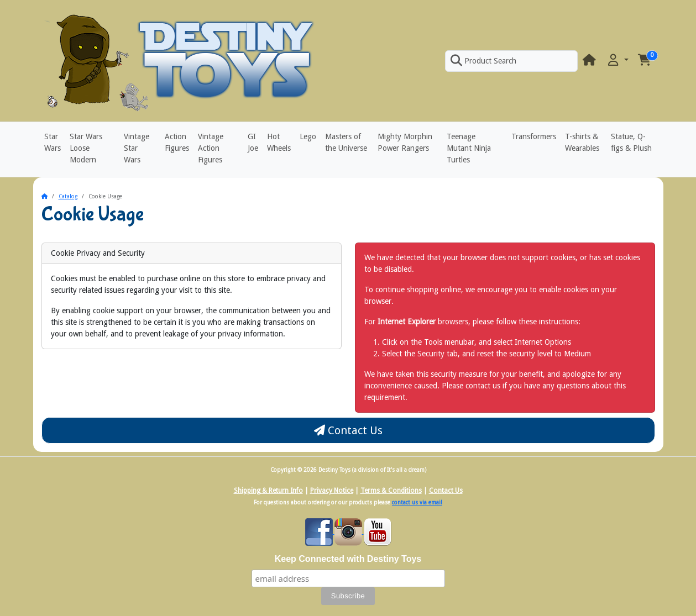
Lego (308, 136)
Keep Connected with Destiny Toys (348, 559)
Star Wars (53, 142)
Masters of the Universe (346, 142)
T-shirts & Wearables (582, 142)
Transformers (534, 136)
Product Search (483, 61)
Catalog (68, 196)
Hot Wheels (279, 142)
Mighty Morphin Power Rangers (405, 142)
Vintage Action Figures (211, 148)
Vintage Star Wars (137, 148)
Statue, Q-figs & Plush (631, 142)
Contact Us (348, 430)
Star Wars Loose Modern (86, 148)
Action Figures (177, 142)
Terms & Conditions (391, 491)
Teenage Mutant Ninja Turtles (469, 148)
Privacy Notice (332, 491)
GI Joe (253, 142)
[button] (617, 60)
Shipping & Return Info (268, 491)
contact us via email (417, 502)
